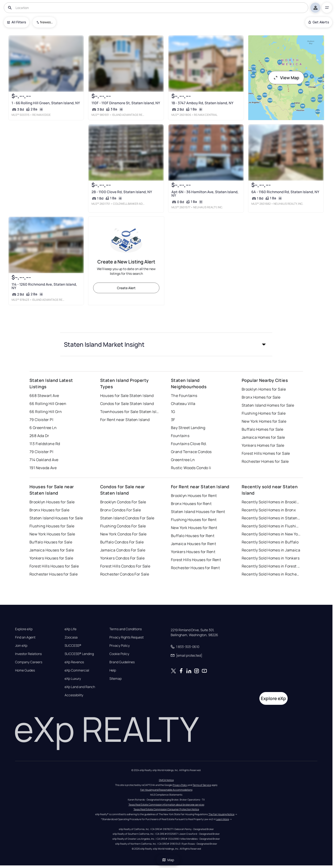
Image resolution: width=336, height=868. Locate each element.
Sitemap (116, 679)
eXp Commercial (77, 670)
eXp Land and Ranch (80, 687)
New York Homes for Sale (264, 421)
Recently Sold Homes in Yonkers (271, 558)
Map (168, 860)
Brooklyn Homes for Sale (264, 389)
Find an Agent (25, 637)
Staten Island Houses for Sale (56, 518)
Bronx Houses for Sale (49, 510)
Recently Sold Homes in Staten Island (271, 518)
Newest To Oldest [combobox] (46, 22)
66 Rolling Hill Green (48, 404)
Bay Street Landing (188, 428)
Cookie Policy (119, 654)
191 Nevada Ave (43, 468)
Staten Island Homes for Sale (268, 405)
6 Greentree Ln (43, 428)
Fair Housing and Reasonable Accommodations (166, 790)
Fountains (180, 436)
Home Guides (25, 670)
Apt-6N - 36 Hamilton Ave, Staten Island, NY (205, 194)
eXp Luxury (73, 679)
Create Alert (126, 288)
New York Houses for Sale (52, 534)
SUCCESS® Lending (79, 654)
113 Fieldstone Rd (45, 444)
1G (173, 412)
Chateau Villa (183, 404)
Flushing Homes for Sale (264, 413)
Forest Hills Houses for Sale (54, 566)
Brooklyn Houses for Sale (52, 502)
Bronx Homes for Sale (261, 397)
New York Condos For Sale (123, 534)
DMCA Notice (166, 780)
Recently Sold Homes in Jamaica (271, 550)
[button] (166, 344)
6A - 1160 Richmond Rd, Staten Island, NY (285, 192)
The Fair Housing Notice (221, 814)
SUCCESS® (73, 646)
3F (173, 420)
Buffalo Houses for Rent (193, 536)
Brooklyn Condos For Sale (123, 502)
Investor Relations (28, 654)
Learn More (223, 819)
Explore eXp (24, 629)
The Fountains (184, 396)
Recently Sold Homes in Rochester (271, 574)
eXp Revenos (74, 662)
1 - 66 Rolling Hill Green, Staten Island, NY (46, 103)
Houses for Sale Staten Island (127, 396)
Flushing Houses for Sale (52, 526)
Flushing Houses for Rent (194, 520)
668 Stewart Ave (44, 396)
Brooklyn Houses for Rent (194, 496)
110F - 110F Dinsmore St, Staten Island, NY (126, 103)
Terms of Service (202, 785)
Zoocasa (71, 637)
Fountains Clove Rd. (189, 444)
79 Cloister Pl (41, 420)
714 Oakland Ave (44, 460)
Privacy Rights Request (127, 637)
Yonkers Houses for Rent (193, 552)
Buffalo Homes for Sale (263, 429)
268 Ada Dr (39, 436)
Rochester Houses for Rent (195, 568)
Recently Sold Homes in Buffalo (270, 542)
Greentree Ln (183, 460)
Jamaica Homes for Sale (263, 437)
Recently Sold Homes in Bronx (269, 510)
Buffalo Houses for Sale (51, 542)
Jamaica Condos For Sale (123, 550)
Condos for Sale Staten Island (127, 404)
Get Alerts (319, 22)
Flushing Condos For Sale (123, 526)
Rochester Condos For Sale (125, 574)
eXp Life (71, 629)
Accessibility (74, 695)
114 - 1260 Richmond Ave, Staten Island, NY (44, 286)
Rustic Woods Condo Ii (191, 468)
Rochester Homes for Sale (265, 461)
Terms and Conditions (126, 629)
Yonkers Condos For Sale (122, 558)
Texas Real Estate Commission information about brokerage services (166, 805)
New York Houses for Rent (194, 528)
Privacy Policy (120, 646)
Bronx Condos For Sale (120, 510)
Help (113, 670)
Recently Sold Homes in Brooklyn (271, 502)
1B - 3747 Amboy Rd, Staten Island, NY (202, 103)
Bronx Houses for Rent (191, 504)
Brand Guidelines (122, 662)
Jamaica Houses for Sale (52, 550)
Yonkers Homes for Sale (263, 445)
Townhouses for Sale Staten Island (130, 412)
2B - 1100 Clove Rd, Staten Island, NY (122, 192)
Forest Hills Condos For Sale (125, 566)
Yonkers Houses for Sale (51, 558)
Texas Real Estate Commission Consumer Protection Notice (166, 809)
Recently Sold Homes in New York (271, 534)
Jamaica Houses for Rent (193, 544)
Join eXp (21, 646)
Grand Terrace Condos (191, 452)
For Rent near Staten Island (125, 420)
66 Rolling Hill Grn (46, 412)
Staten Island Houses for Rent (198, 512)
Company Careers (29, 662)
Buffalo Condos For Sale (122, 542)
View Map (286, 78)
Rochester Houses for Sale (54, 574)
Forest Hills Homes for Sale (266, 453)
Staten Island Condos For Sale (127, 518)
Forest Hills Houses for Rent (196, 560)
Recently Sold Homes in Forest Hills (271, 566)
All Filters (17, 22)
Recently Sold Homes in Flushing (271, 526)
